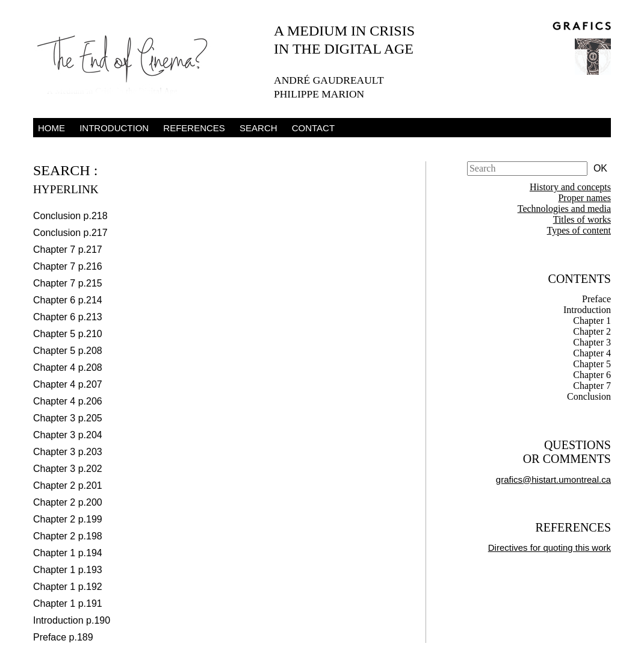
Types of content (579, 230)
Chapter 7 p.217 (68, 250)
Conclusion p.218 (70, 216)
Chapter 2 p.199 (68, 519)
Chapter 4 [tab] (592, 353)
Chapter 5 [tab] (592, 364)
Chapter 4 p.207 (68, 384)
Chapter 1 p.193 (68, 570)
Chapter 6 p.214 (68, 300)
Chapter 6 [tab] (592, 375)
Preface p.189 (63, 637)
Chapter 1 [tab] (592, 321)
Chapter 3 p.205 (68, 418)
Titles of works (582, 219)
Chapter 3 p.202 (68, 469)
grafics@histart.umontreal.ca (553, 479)
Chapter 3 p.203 (68, 452)
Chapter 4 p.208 (68, 368)
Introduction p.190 (72, 620)
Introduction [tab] (587, 310)
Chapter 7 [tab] (592, 386)
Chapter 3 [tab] (592, 342)
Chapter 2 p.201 (68, 486)
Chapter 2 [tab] (592, 331)
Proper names (584, 198)
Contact (313, 128)
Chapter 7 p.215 (68, 283)
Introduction (114, 128)
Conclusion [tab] (589, 396)
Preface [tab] (596, 299)
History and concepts (570, 187)
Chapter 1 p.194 (68, 553)
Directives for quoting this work (550, 548)
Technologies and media (564, 209)
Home (51, 128)
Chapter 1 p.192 (68, 587)
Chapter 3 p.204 (68, 435)
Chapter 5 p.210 (68, 334)
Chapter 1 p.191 (68, 603)
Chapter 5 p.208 (68, 351)
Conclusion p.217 (70, 233)
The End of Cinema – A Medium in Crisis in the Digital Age (129, 62)
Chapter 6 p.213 (68, 317)
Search (259, 128)
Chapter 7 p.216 (68, 266)
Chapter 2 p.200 (68, 502)
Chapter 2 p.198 (68, 536)
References (194, 128)
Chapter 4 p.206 (68, 401)
